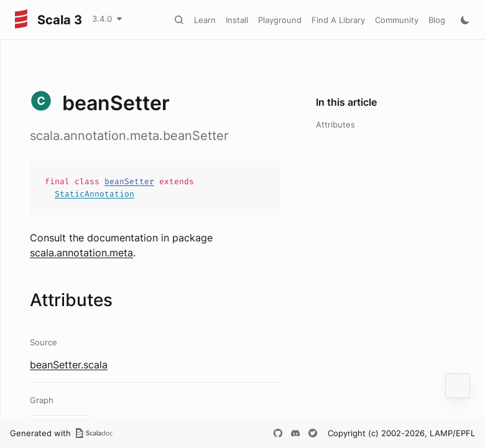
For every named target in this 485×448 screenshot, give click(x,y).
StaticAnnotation (95, 194)
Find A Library (338, 20)
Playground (280, 20)
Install (237, 20)
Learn (205, 20)
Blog (437, 20)
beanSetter (129, 181)
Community (397, 20)
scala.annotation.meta (81, 253)
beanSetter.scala (69, 365)
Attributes (335, 124)
